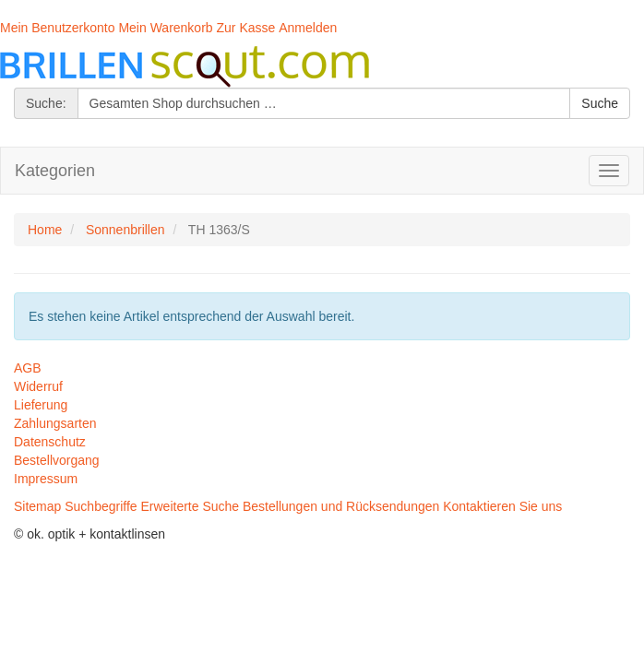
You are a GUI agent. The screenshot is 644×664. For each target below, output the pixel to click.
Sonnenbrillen (125, 230)
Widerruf (38, 386)
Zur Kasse (246, 28)
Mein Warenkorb (165, 28)
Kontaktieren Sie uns (502, 506)
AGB (28, 368)
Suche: (46, 103)
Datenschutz (50, 442)
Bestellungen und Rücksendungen (341, 506)
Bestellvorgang (57, 460)
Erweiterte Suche (191, 506)
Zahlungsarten (55, 423)
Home (45, 230)
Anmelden (308, 28)
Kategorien (55, 171)
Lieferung (41, 405)
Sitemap (37, 506)
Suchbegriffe (101, 506)
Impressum (46, 479)
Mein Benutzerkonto (58, 28)
